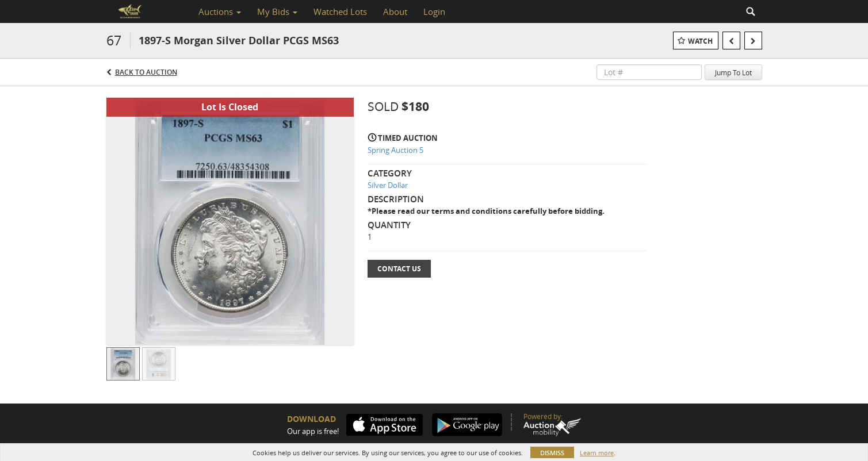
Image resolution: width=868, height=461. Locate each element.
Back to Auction (146, 72)
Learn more (597, 453)
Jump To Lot (733, 72)
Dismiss (552, 453)
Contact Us (399, 269)
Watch (700, 41)
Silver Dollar (388, 185)
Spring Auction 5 (395, 150)
